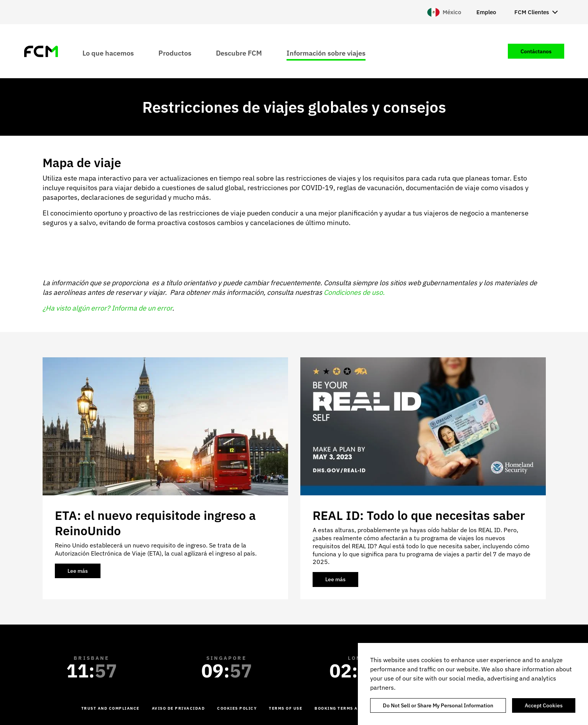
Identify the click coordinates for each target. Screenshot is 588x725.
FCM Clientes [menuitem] (532, 12)
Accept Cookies (544, 705)
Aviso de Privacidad (179, 708)
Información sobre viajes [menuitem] (326, 53)
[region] (473, 684)
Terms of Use (286, 708)
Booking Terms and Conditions (355, 708)
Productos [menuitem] (175, 53)
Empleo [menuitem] (486, 12)
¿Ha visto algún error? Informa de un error (107, 308)
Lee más (84, 573)
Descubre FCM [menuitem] (239, 53)
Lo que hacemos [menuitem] (108, 53)
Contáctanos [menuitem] (536, 51)
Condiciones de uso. (354, 292)
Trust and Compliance (110, 708)
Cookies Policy (237, 708)
